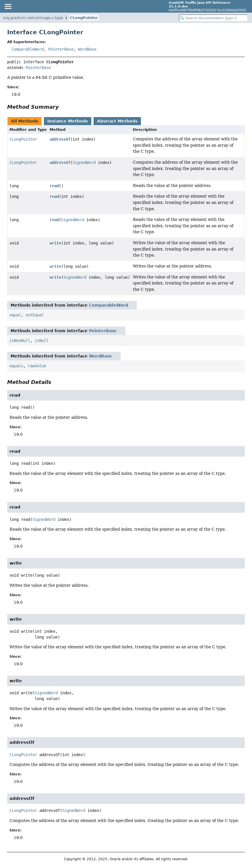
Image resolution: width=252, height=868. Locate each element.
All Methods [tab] (25, 121)
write (55, 243)
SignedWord (84, 162)
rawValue (37, 366)
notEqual (35, 315)
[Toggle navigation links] (8, 6)
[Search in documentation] (213, 18)
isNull (42, 341)
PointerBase (61, 49)
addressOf (60, 139)
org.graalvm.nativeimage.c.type (33, 18)
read (54, 186)
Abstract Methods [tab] (117, 121)
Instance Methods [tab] (68, 121)
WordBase (87, 49)
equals (16, 366)
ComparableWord (28, 49)
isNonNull (20, 341)
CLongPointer (84, 18)
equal (15, 315)
